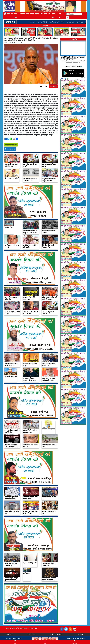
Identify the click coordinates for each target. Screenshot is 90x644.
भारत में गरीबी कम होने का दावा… (49, 512)
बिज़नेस (32, 14)
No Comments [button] (10, 149)
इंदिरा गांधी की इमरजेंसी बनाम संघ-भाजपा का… (11, 446)
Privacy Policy (31, 634)
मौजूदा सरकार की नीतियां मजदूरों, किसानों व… (49, 180)
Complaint (53, 86)
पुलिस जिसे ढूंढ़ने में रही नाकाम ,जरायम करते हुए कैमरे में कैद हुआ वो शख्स (73, 58)
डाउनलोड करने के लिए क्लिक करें (72, 66)
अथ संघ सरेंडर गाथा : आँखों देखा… (12, 512)
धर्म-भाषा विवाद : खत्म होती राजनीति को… (12, 431)
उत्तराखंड (22, 14)
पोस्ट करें (60, 16)
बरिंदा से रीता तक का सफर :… (49, 498)
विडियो (45, 14)
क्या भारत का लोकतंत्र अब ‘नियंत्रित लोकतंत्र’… (30, 180)
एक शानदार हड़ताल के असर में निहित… (12, 313)
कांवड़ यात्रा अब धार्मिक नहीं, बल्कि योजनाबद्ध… (50, 298)
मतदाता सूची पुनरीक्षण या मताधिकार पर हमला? (11, 498)
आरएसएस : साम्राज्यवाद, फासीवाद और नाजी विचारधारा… (49, 380)
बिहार (27, 14)
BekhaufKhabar (80, 638)
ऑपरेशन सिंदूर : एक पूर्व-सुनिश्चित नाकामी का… (11, 579)
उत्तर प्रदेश (16, 16)
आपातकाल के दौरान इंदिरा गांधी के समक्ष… (30, 498)
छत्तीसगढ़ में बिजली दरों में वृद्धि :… (30, 365)
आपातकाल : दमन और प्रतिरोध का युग (11, 564)
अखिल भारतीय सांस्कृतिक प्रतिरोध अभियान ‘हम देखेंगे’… (49, 580)
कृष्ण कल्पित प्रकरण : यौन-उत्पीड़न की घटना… (31, 512)
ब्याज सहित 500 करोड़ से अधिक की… (11, 298)
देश (12, 14)
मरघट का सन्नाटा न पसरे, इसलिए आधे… (49, 365)
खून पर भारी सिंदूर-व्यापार (30, 563)
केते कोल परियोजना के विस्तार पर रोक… (48, 246)
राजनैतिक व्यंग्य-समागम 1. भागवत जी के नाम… (12, 365)
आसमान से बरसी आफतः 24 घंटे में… (50, 446)
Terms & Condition (56, 634)
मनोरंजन (37, 14)
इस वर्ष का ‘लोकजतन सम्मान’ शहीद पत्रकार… (30, 379)
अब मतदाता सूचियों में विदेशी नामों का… (48, 313)
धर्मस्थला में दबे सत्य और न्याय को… (49, 232)
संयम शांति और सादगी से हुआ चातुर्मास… (30, 431)
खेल (41, 14)
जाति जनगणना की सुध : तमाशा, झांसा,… (49, 564)
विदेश (9, 14)
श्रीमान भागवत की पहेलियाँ (12, 178)
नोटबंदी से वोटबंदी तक (11, 376)
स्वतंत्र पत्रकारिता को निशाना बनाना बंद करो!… (31, 313)
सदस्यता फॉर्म (53, 16)
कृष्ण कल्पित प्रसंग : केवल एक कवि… (30, 446)
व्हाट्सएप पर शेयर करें (11, 145)
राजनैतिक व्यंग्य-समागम (49, 429)
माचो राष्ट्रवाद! (27, 573)
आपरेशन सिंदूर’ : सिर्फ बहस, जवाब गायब (29, 298)
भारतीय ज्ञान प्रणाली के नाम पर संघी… (12, 246)
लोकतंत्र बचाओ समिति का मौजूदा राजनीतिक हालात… (31, 232)
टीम (49, 14)
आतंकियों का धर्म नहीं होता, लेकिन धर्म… (31, 246)
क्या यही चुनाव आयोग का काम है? (30, 165)
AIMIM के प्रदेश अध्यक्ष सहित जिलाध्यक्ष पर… (11, 165)
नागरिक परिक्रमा (9, 227)
